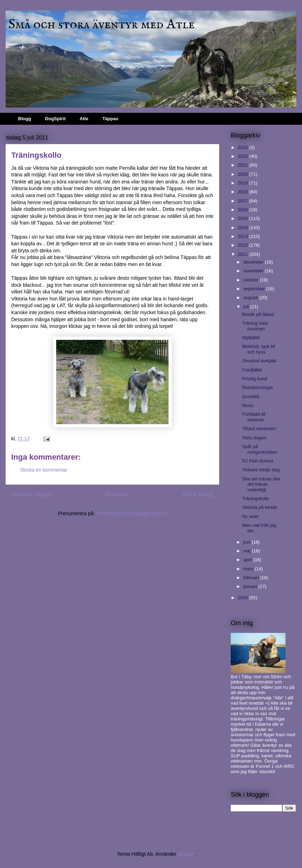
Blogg (25, 119)
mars (249, 569)
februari (252, 578)
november (254, 271)
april (248, 560)
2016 (244, 210)
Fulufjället (252, 370)
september (255, 289)
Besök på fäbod (258, 314)
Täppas (110, 119)
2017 (244, 201)
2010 (244, 598)
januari (251, 586)
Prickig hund (255, 379)
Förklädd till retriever (254, 417)
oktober (252, 280)
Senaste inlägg (31, 494)
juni (248, 542)
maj (248, 551)
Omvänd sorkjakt (259, 361)
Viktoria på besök (260, 507)
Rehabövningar (257, 387)
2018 (244, 192)
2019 (244, 183)
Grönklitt (250, 397)
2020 (244, 174)
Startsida (116, 494)
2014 (244, 228)
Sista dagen (254, 438)
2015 (244, 218)
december (254, 262)
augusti (251, 297)
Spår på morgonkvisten (260, 449)
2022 (244, 156)
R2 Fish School (257, 461)
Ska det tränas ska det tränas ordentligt (261, 484)
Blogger (186, 854)
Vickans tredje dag (261, 470)
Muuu (248, 405)
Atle (84, 119)
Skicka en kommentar (44, 470)
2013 (244, 236)
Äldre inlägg (198, 494)
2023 (244, 147)
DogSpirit (55, 119)
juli (247, 307)
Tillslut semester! (259, 429)
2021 (244, 165)
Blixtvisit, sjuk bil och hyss (258, 349)
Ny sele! (250, 516)
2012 (244, 245)
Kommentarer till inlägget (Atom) (132, 513)
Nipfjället (251, 338)
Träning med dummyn (255, 326)
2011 (244, 254)
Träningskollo (255, 498)
